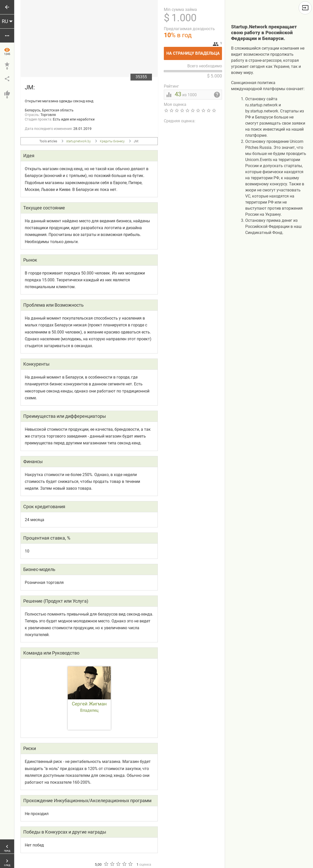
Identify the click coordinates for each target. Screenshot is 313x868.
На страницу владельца (194, 51)
